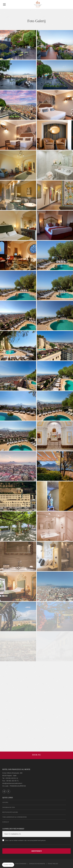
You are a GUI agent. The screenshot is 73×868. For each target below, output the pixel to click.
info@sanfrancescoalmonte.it (12, 783)
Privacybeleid (53, 864)
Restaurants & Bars (10, 812)
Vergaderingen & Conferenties (15, 817)
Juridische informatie (37, 864)
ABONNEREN (36, 851)
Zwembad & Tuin (9, 807)
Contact (6, 822)
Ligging (5, 802)
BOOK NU (36, 755)
